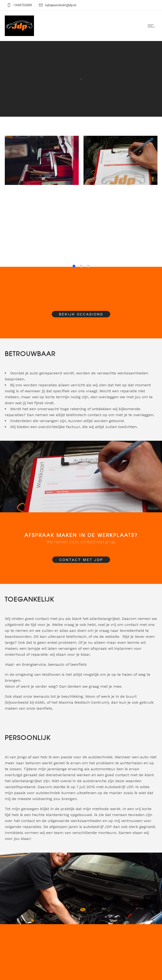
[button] (74, 266)
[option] (42, 189)
